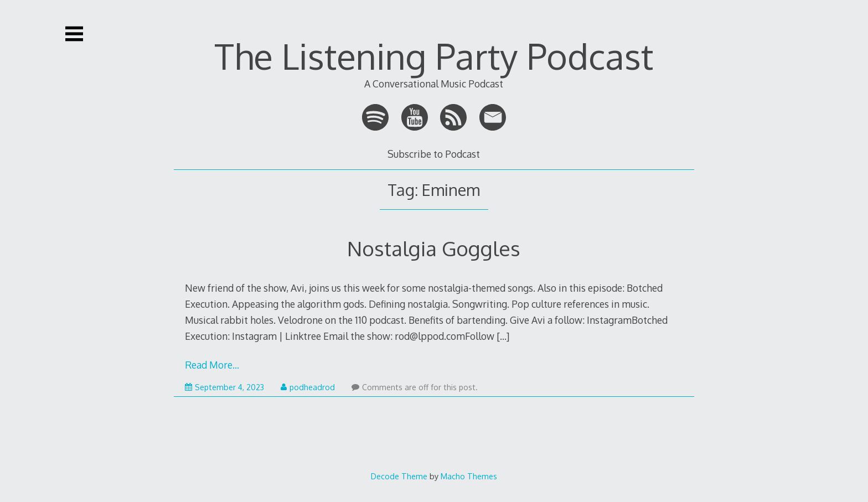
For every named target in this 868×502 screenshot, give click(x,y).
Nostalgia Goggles (434, 248)
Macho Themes (469, 476)
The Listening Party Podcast (434, 56)
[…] (503, 336)
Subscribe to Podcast (434, 154)
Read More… (212, 365)
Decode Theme (399, 476)
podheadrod (308, 387)
